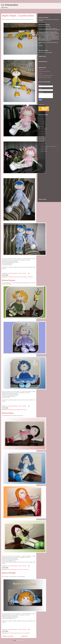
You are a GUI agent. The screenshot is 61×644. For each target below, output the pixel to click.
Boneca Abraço (8, 413)
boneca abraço (13, 569)
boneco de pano (17, 277)
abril (42, 142)
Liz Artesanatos (10, 5)
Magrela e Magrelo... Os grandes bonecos (18, 16)
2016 (41, 120)
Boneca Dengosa (9, 280)
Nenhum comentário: (23, 273)
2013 (41, 125)
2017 (41, 118)
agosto (42, 135)
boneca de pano (10, 410)
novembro (43, 130)
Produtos (40, 73)
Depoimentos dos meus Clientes (45, 77)
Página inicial (24, 636)
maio (42, 140)
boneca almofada (14, 633)
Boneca (9, 569)
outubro (42, 132)
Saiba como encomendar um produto (46, 75)
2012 (41, 127)
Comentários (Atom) (20, 640)
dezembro (43, 128)
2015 (41, 122)
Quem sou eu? (41, 69)
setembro (43, 133)
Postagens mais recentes (8, 636)
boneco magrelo (23, 277)
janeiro (42, 145)
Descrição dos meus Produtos (44, 71)
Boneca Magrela (10, 277)
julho (42, 137)
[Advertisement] (44, 176)
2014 (41, 123)
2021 (41, 117)
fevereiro (43, 143)
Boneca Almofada (9, 573)
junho (42, 138)
